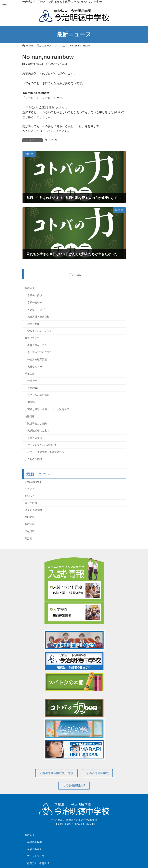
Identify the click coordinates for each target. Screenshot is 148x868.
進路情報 (30, 416)
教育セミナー (35, 367)
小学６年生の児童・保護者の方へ (45, 452)
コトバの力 (51, 140)
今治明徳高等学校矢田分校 (56, 773)
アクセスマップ (36, 310)
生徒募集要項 (35, 438)
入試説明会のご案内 (36, 424)
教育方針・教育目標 (38, 317)
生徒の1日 (33, 388)
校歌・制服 (33, 324)
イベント (30, 489)
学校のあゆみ (35, 302)
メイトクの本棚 (33, 510)
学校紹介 (30, 288)
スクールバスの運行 (38, 395)
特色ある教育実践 (37, 359)
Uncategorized (33, 482)
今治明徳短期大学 (74, 785)
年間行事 (32, 381)
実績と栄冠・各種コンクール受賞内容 (48, 409)
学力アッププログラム (39, 352)
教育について (32, 338)
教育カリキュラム (37, 345)
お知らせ (30, 496)
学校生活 (30, 374)
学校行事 (30, 531)
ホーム (75, 274)
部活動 (31, 402)
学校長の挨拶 (35, 295)
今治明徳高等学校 (97, 773)
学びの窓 (30, 517)
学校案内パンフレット (39, 331)
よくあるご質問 (33, 459)
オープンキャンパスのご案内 (43, 445)
